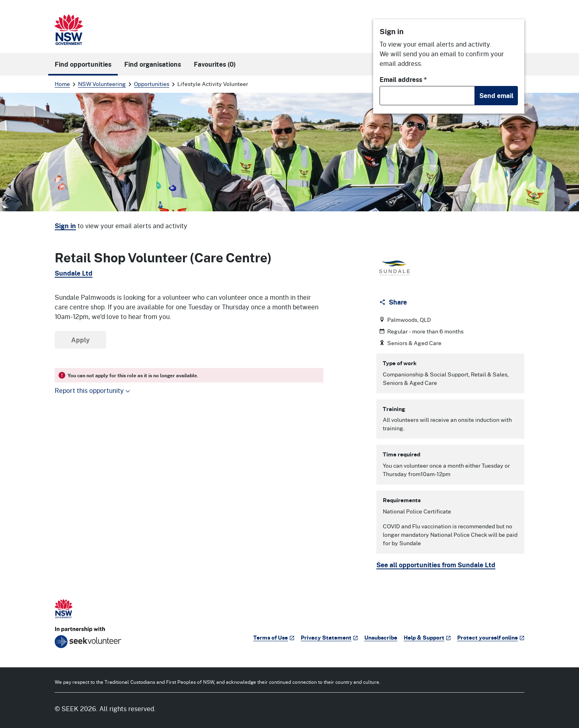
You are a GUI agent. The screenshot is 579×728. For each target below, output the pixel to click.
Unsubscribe (381, 637)
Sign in (65, 226)
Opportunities (152, 84)
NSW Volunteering (102, 84)
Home (62, 84)
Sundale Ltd (74, 273)
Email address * (403, 80)
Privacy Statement (329, 637)
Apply (80, 340)
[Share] (394, 302)
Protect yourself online (491, 637)
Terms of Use (274, 637)
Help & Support (427, 637)
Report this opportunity (92, 390)
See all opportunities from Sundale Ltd (436, 565)
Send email (496, 96)
